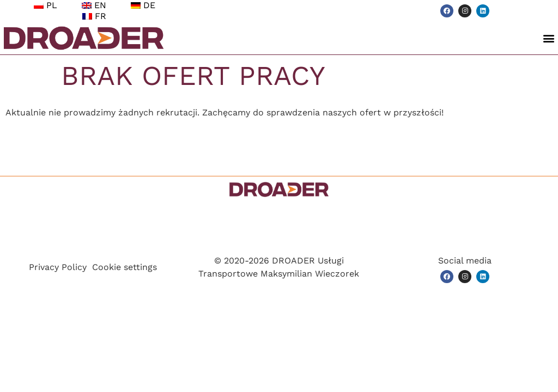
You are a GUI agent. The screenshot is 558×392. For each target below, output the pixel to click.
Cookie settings (125, 267)
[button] (549, 38)
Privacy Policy (58, 267)
